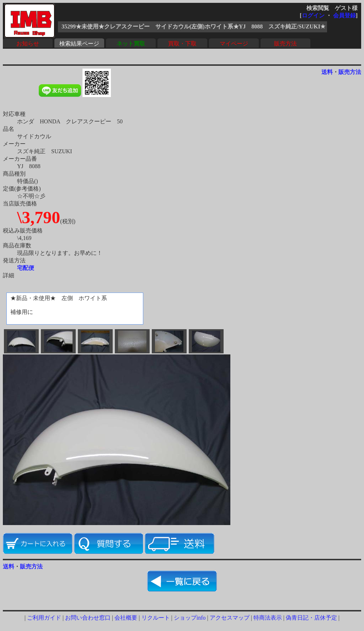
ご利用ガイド (44, 618)
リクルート (156, 618)
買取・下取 (182, 44)
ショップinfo (190, 618)
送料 (327, 72)
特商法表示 (268, 618)
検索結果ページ (79, 44)
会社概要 (126, 618)
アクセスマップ (230, 618)
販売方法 (285, 44)
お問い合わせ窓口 (88, 618)
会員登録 (344, 15)
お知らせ (28, 44)
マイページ (234, 44)
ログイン (313, 15)
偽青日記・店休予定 (311, 618)
